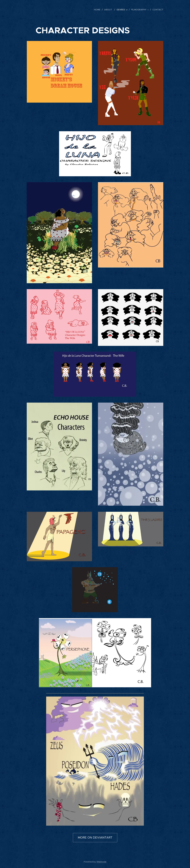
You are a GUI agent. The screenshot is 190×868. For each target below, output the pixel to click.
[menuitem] (99, 10)
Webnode (101, 862)
